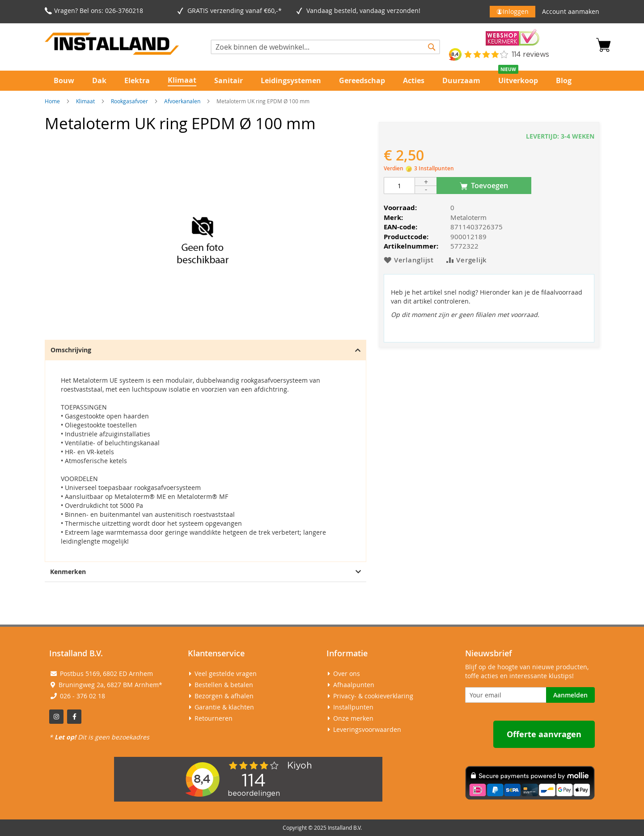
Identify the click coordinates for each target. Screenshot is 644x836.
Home (52, 101)
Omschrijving (205, 350)
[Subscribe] (570, 695)
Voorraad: (400, 208)
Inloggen (516, 11)
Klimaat (85, 101)
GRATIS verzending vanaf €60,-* (236, 11)
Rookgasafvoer (129, 101)
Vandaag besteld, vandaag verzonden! (365, 11)
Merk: (393, 217)
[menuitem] (64, 81)
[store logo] (112, 45)
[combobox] (326, 47)
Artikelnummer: (411, 246)
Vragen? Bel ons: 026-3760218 (99, 11)
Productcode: (406, 237)
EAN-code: (400, 227)
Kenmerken (205, 572)
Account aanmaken (571, 11)
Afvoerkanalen (182, 101)
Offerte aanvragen (544, 734)
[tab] (205, 451)
